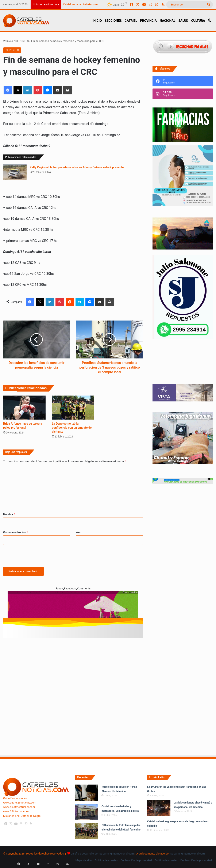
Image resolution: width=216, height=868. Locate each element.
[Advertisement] (73, 662)
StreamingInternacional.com (188, 854)
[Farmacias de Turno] (183, 141)
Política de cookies (106, 860)
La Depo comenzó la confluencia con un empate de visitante (72, 428)
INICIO (97, 21)
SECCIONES (113, 21)
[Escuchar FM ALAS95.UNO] (183, 47)
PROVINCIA (148, 21)
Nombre (9, 514)
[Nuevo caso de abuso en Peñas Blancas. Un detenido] (87, 793)
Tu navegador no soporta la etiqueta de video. (183, 366)
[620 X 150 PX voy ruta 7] (73, 606)
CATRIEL (131, 21)
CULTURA (198, 21)
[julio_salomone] (183, 338)
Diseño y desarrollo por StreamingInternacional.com (102, 854)
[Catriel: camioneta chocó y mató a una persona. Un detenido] (159, 808)
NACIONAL (167, 21)
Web (79, 532)
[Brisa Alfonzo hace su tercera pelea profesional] (24, 407)
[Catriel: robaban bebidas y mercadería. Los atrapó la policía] (87, 812)
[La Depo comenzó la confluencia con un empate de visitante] (73, 407)
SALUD (183, 21)
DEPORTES (22, 41)
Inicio (8, 41)
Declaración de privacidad (136, 860)
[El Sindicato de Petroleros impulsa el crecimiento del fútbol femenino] (87, 831)
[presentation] (35, 555)
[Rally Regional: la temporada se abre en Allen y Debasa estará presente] (15, 172)
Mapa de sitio (84, 860)
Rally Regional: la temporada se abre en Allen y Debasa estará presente (77, 167)
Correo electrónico (16, 532)
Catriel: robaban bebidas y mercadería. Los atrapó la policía (99, 4)
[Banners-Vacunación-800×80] (183, 483)
